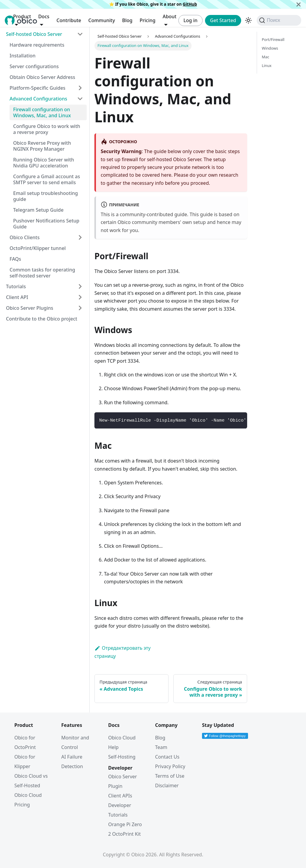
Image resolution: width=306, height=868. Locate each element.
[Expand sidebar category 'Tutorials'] (80, 286)
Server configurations (34, 66)
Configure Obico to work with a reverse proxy (47, 129)
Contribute (69, 20)
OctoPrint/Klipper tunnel (38, 248)
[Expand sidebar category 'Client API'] (80, 297)
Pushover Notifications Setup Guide (46, 224)
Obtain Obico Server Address (42, 77)
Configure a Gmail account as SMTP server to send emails (47, 179)
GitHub (190, 4)
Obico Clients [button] (25, 237)
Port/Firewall (273, 39)
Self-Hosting (122, 757)
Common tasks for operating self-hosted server (42, 273)
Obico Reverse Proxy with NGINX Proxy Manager (42, 146)
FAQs (15, 259)
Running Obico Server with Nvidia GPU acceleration (44, 163)
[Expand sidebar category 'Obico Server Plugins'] (80, 308)
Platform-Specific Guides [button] (38, 88)
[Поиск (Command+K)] (279, 20)
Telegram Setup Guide (38, 210)
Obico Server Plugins (30, 308)
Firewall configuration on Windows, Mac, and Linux (42, 112)
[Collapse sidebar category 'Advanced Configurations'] (80, 99)
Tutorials (16, 286)
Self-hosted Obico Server (34, 34)
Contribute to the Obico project (42, 319)
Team (161, 747)
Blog (127, 20)
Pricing (147, 20)
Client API (17, 297)
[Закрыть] (299, 4)
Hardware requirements (37, 45)
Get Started (223, 20)
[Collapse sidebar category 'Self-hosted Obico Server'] (80, 34)
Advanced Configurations (38, 99)
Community (101, 20)
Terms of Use (170, 776)
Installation (23, 56)
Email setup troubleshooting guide (46, 196)
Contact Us (167, 757)
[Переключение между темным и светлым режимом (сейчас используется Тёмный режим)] (248, 20)
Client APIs (120, 796)
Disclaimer (167, 785)
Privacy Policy (170, 766)
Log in (191, 20)
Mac (266, 57)
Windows (270, 48)
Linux (267, 65)
